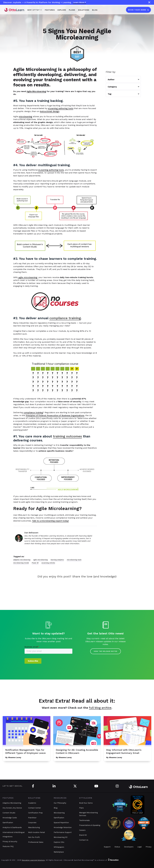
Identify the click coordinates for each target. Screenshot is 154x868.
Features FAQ (8, 846)
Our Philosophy (60, 803)
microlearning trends (21, 563)
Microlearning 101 (61, 837)
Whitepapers (59, 847)
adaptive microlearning (22, 560)
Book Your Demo (86, 803)
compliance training (33, 412)
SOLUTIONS (84, 10)
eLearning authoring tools (61, 108)
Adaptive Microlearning (12, 803)
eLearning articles (48, 563)
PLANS (72, 10)
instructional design (50, 111)
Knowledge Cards (10, 818)
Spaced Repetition (61, 823)
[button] (35, 10)
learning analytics (57, 560)
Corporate (32, 823)
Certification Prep (35, 813)
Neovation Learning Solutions (33, 860)
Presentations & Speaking (90, 825)
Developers (129, 847)
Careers (82, 830)
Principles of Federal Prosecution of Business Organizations (55, 415)
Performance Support (63, 832)
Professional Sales (36, 842)
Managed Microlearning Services (88, 814)
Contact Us (84, 840)
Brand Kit (83, 835)
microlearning (26, 116)
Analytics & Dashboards (12, 827)
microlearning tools (74, 560)
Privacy (149, 847)
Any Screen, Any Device (12, 808)
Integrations (8, 837)
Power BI (35, 563)
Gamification (8, 823)
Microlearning (59, 813)
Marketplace (59, 852)
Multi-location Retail (37, 832)
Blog (95, 10)
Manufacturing (34, 827)
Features (50, 10)
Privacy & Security (10, 842)
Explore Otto (59, 842)
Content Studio (9, 813)
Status (117, 847)
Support (107, 847)
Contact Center (35, 808)
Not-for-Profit (34, 837)
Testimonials (84, 820)
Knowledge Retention (63, 827)
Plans (81, 808)
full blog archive (100, 708)
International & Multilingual (14, 832)
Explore (62, 10)
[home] (14, 10)
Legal (139, 847)
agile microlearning (28, 277)
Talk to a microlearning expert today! (50, 521)
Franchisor (32, 818)
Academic (32, 803)
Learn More (79, 3)
